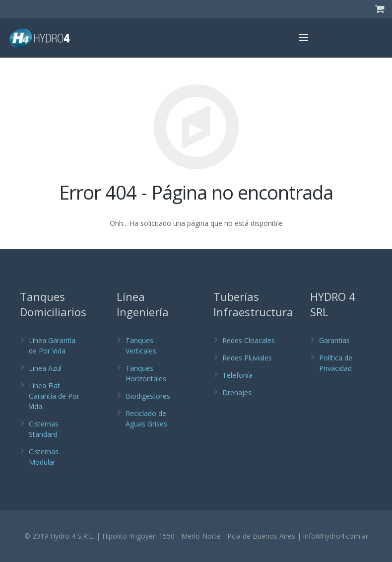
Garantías (334, 340)
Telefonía (237, 375)
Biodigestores (148, 396)
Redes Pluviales (247, 358)
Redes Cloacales (249, 340)
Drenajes (237, 392)
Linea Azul (45, 368)
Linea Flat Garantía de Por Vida (54, 396)
